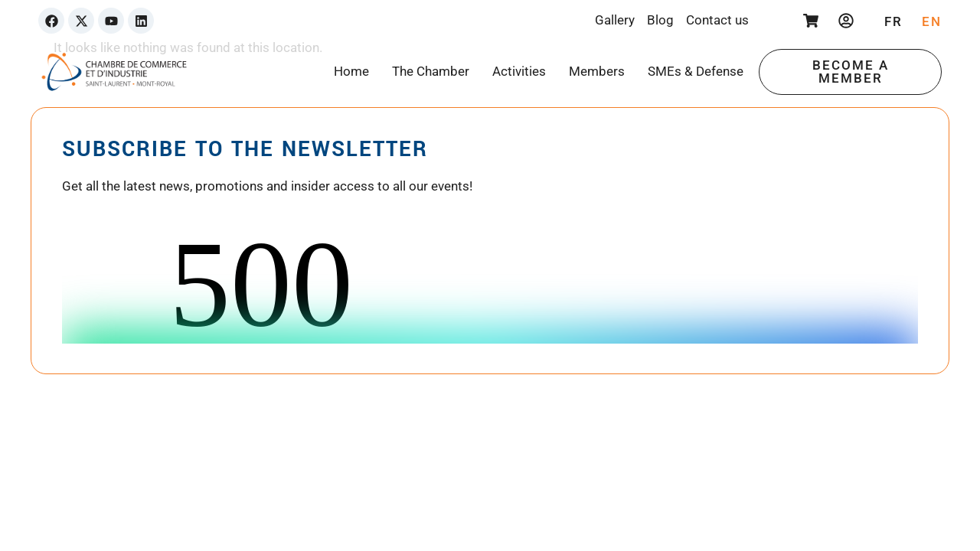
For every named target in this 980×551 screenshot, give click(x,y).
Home (351, 71)
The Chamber (431, 71)
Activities (519, 71)
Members (597, 71)
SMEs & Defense (696, 71)
